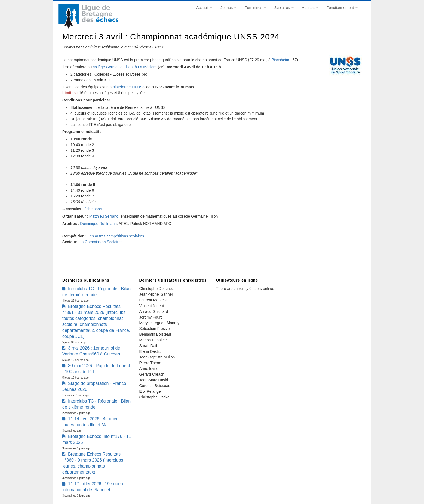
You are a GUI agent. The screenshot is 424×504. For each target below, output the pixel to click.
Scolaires (284, 8)
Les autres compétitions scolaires (116, 236)
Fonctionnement (342, 8)
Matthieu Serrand (104, 216)
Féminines (255, 8)
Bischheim (280, 60)
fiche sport (93, 209)
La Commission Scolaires (101, 242)
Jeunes (228, 8)
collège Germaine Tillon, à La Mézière (125, 67)
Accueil (204, 8)
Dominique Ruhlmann (98, 224)
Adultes (310, 8)
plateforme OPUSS (129, 87)
